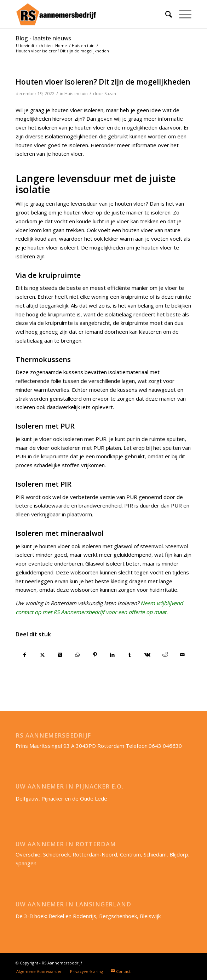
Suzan (110, 94)
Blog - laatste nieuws (43, 38)
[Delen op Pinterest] (95, 655)
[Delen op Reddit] (165, 655)
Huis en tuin (76, 94)
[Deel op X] (60, 655)
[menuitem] (165, 14)
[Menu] (182, 14)
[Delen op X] (42, 655)
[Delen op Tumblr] (130, 655)
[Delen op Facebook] (25, 655)
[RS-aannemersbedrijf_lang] (86, 14)
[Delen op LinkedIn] (112, 655)
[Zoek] (165, 14)
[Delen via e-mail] (183, 655)
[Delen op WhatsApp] (77, 655)
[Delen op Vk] (147, 655)
